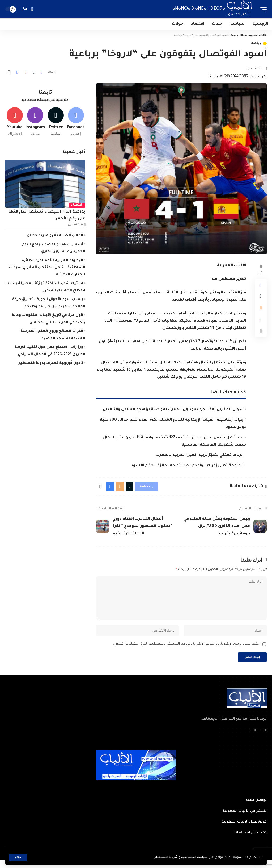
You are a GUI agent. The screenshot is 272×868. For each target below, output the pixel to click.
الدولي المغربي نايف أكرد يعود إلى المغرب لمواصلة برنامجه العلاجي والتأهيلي (173, 410)
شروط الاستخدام (160, 857)
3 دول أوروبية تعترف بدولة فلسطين (50, 365)
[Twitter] (56, 123)
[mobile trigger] (262, 9)
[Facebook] (76, 123)
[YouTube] (255, 738)
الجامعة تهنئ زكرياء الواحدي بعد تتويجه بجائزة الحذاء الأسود (187, 466)
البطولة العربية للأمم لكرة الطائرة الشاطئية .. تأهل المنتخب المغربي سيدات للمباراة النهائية (47, 269)
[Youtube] (15, 123)
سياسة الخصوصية (192, 857)
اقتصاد (77, 207)
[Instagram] (35, 123)
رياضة (256, 43)
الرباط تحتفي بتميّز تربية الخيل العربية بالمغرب (200, 455)
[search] (32, 9)
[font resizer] (25, 9)
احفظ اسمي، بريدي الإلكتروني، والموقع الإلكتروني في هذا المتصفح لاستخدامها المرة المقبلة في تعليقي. (187, 650)
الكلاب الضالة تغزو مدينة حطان (55, 237)
